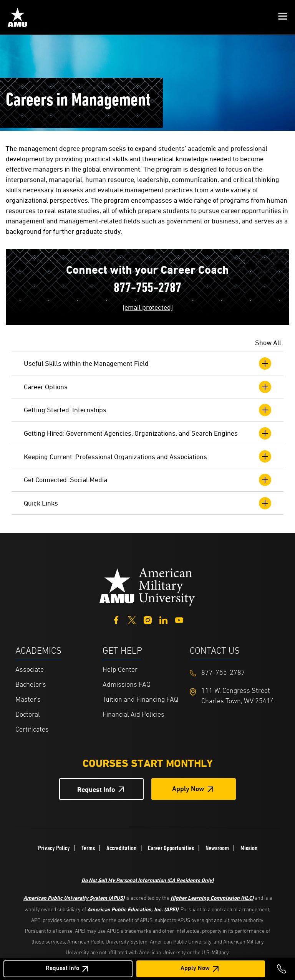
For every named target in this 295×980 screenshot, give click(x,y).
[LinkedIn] (163, 619)
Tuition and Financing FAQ (140, 700)
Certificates (32, 730)
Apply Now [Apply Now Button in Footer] (188, 789)
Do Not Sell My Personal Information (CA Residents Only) (147, 880)
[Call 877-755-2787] (282, 969)
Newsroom (217, 848)
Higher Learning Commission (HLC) (212, 898)
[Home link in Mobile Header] (17, 17)
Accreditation (121, 848)
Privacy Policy (54, 848)
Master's (28, 700)
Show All (268, 343)
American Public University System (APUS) (74, 898)
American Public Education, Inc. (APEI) (133, 909)
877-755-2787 (147, 289)
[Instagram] (148, 619)
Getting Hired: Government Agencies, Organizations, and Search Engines (147, 433)
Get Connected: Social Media (147, 480)
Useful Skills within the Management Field (147, 364)
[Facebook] (116, 619)
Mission (249, 848)
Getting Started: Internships (147, 410)
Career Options (147, 387)
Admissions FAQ (127, 685)
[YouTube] (179, 619)
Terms (88, 848)
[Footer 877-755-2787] (233, 673)
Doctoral (28, 715)
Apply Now (195, 968)
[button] (283, 17)
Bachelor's (31, 685)
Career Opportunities (171, 848)
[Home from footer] (147, 586)
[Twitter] (132, 619)
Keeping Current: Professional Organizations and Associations (147, 456)
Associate (30, 670)
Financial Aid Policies (133, 715)
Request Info (62, 968)
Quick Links (147, 503)
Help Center (120, 670)
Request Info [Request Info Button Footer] (96, 789)
